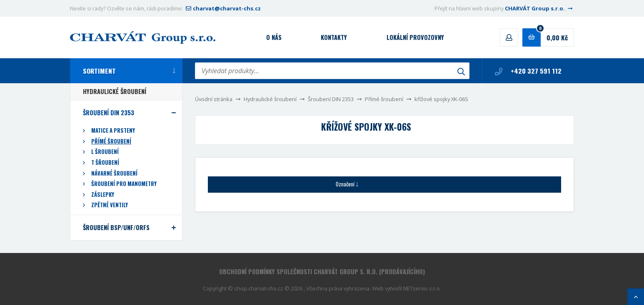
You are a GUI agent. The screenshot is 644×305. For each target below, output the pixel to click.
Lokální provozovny (415, 37)
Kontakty (334, 37)
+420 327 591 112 (528, 71)
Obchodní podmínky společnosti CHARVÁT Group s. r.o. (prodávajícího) (322, 272)
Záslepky (103, 195)
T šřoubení (105, 162)
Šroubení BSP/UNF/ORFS (116, 227)
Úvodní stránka (214, 99)
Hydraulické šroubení (270, 99)
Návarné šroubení (114, 173)
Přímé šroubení (384, 99)
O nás (274, 37)
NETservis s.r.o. (422, 288)
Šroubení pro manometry (124, 184)
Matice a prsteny (113, 130)
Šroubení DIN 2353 (331, 99)
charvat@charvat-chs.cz (222, 8)
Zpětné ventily (110, 205)
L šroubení (105, 152)
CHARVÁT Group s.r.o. (539, 8)
